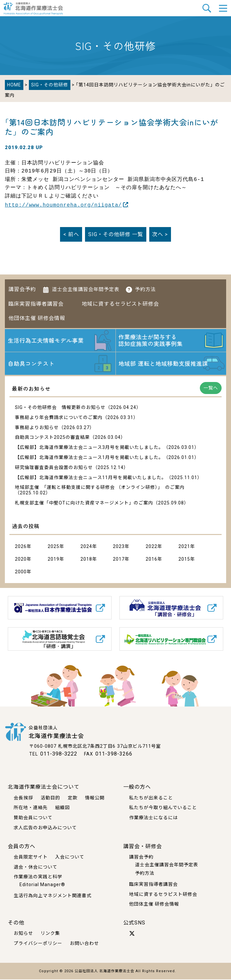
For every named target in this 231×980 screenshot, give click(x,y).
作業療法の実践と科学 (38, 878)
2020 (21, 560)
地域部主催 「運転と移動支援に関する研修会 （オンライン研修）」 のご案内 (100, 488)
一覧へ (211, 389)
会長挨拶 (23, 798)
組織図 (62, 808)
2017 (119, 560)
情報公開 (95, 798)
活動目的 (50, 798)
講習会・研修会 (143, 847)
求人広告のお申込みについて (45, 828)
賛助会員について (33, 818)
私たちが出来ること (151, 798)
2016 (152, 560)
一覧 (116, 234)
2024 (86, 547)
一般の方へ (137, 788)
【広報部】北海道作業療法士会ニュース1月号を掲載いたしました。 (89, 458)
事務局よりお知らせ (37, 428)
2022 (152, 547)
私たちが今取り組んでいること (163, 808)
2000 (21, 573)
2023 (119, 547)
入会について (70, 858)
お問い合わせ (84, 944)
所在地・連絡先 (31, 808)
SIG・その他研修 (50, 85)
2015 (184, 560)
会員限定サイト (31, 858)
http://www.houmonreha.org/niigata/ (63, 205)
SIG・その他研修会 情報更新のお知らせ (60, 408)
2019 (54, 560)
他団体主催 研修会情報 (37, 318)
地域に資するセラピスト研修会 (120, 303)
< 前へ (71, 234)
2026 (21, 547)
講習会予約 (22, 289)
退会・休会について (36, 868)
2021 (184, 547)
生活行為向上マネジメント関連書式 (53, 896)
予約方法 (145, 289)
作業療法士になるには (153, 818)
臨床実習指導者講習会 (36, 303)
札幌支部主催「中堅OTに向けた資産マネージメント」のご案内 (84, 504)
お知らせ (23, 934)
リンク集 (50, 934)
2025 (54, 547)
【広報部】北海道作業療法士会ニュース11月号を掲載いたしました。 (91, 478)
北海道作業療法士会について (44, 788)
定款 (73, 798)
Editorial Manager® (42, 885)
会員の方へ (22, 847)
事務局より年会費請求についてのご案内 (59, 418)
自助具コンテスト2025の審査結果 (52, 438)
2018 (86, 560)
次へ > (160, 234)
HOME (14, 85)
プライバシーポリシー (38, 944)
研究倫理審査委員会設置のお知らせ (54, 468)
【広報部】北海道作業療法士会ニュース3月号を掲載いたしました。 (89, 448)
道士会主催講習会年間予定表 (86, 289)
